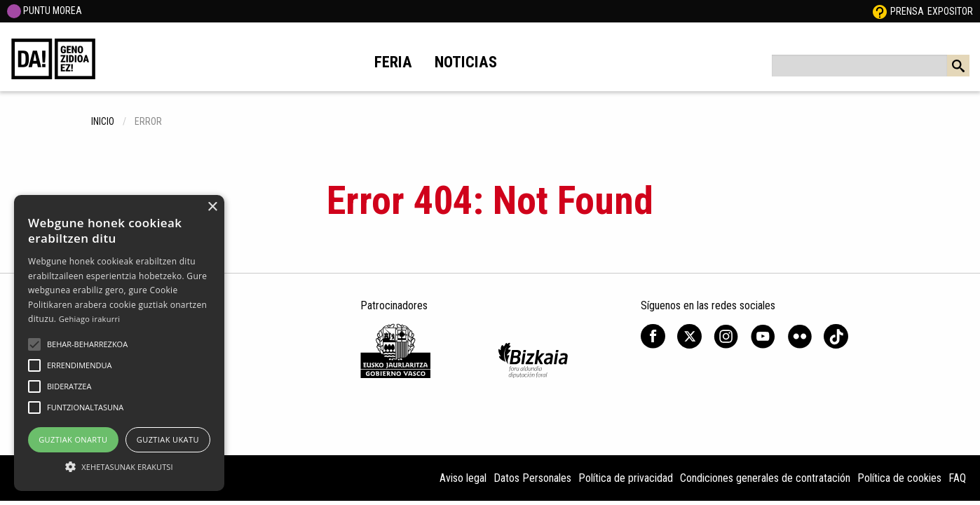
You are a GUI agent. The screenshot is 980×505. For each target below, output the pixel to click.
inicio (103, 121)
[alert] (119, 343)
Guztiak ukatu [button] (168, 439)
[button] (34, 344)
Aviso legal (463, 478)
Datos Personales (532, 478)
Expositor (950, 11)
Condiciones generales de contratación (765, 478)
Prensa (907, 11)
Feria (393, 62)
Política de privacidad (626, 478)
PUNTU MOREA (45, 11)
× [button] (212, 207)
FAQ (957, 478)
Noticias (466, 62)
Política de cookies (899, 478)
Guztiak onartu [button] (73, 439)
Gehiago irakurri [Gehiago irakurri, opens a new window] (90, 319)
